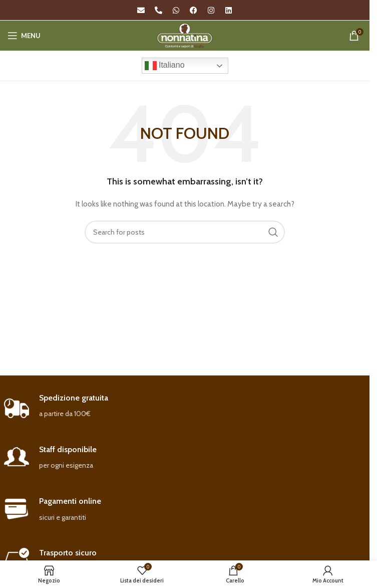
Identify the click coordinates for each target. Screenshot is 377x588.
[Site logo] (185, 35)
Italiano (165, 66)
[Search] (185, 232)
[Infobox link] (185, 406)
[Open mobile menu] (24, 36)
